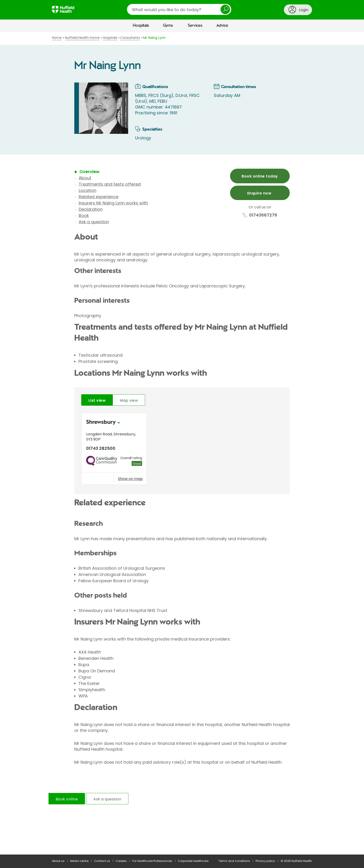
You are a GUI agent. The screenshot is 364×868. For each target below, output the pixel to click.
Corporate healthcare (193, 861)
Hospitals (141, 26)
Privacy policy (265, 861)
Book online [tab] (67, 799)
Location (88, 190)
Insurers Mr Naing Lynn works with (113, 203)
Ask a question (94, 222)
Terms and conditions (234, 861)
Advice (222, 26)
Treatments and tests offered (110, 184)
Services (195, 26)
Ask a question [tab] (107, 799)
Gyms (168, 26)
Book (84, 215)
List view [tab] (97, 400)
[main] (182, 443)
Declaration (91, 209)
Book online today (260, 176)
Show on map (130, 479)
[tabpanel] (182, 450)
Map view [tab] (129, 400)
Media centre (79, 861)
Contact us (102, 861)
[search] (179, 9)
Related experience (99, 197)
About (85, 178)
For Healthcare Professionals (152, 861)
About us (58, 861)
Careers (121, 861)
